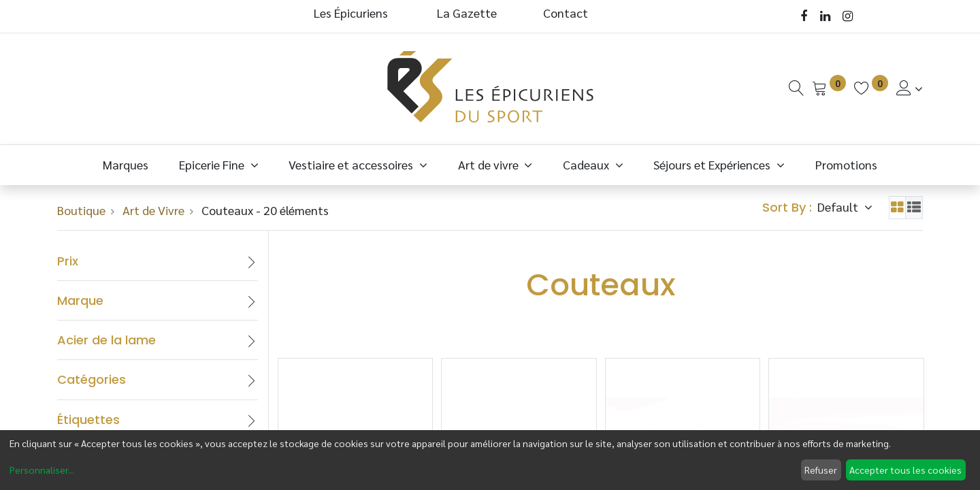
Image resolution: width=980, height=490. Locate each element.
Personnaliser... (42, 470)
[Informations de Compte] (910, 88)
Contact (566, 13)
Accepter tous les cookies (905, 470)
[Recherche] (796, 88)
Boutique (81, 210)
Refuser (821, 470)
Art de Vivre (153, 210)
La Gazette (468, 13)
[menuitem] (126, 164)
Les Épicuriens (351, 13)
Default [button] (839, 207)
